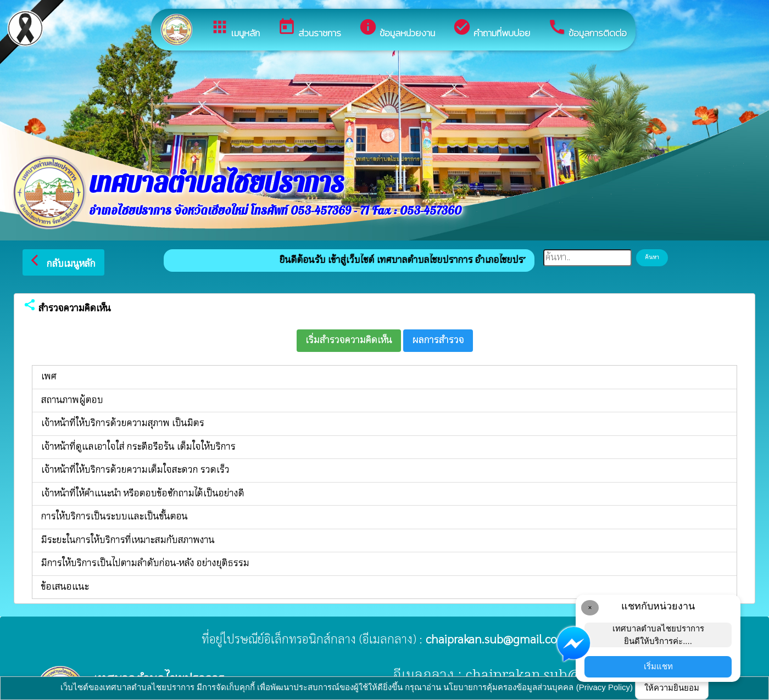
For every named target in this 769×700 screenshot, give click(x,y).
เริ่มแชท (658, 666)
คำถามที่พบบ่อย (491, 29)
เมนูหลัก (235, 29)
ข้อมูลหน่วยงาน (397, 29)
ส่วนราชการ (309, 29)
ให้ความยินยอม (672, 688)
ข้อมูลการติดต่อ (587, 29)
